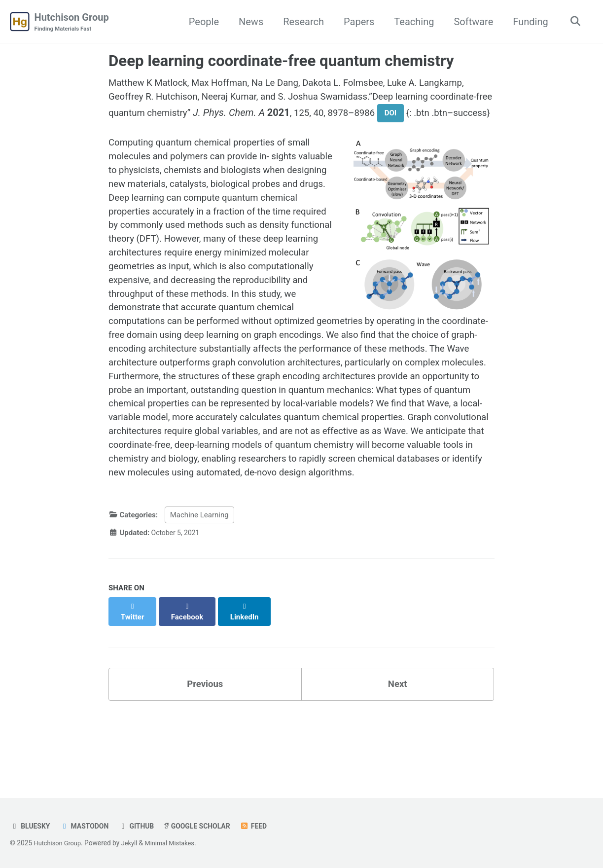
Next (397, 751)
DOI (473, 116)
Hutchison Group (72, 23)
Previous (205, 751)
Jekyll (133, 843)
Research (301, 22)
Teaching (411, 22)
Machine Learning (199, 590)
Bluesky (31, 826)
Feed (266, 826)
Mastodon (88, 826)
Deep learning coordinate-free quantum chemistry (281, 62)
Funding (528, 22)
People (201, 22)
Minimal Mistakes (177, 843)
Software (471, 22)
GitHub (142, 826)
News (248, 22)
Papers (356, 22)
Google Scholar (207, 826)
